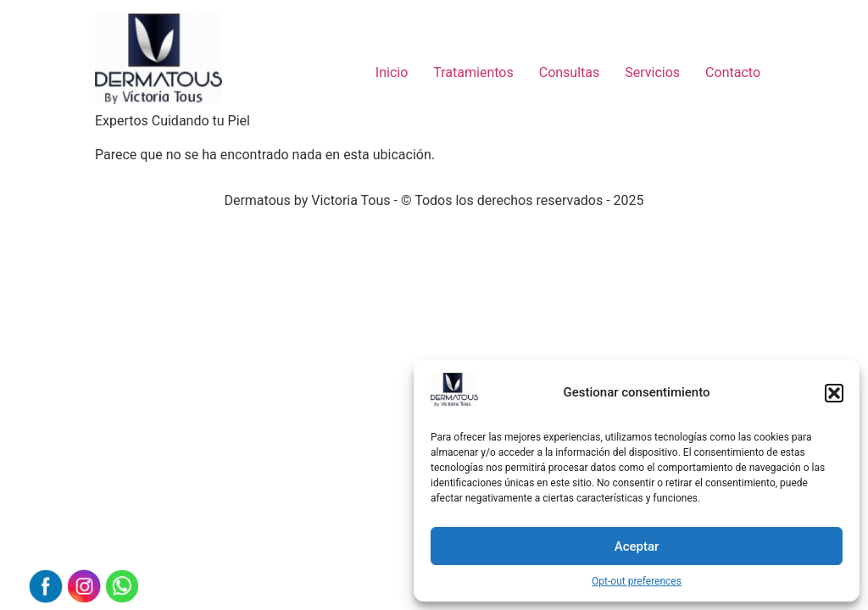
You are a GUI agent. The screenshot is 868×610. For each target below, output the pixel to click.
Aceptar (637, 546)
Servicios (652, 72)
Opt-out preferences (637, 581)
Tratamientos (473, 72)
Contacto (733, 72)
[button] (834, 393)
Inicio (392, 72)
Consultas (570, 72)
